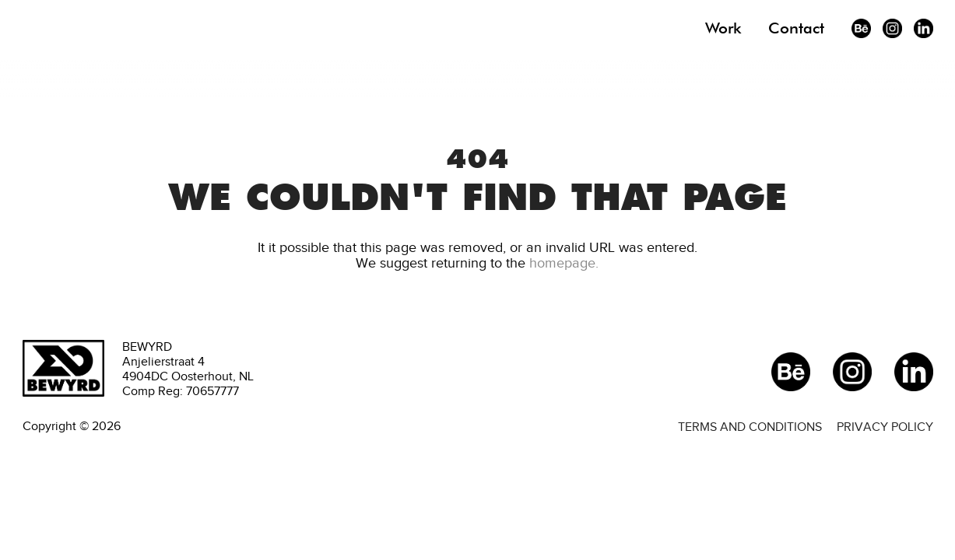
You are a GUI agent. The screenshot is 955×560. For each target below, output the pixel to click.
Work (723, 28)
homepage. (564, 263)
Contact (796, 28)
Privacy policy (885, 427)
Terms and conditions (750, 427)
